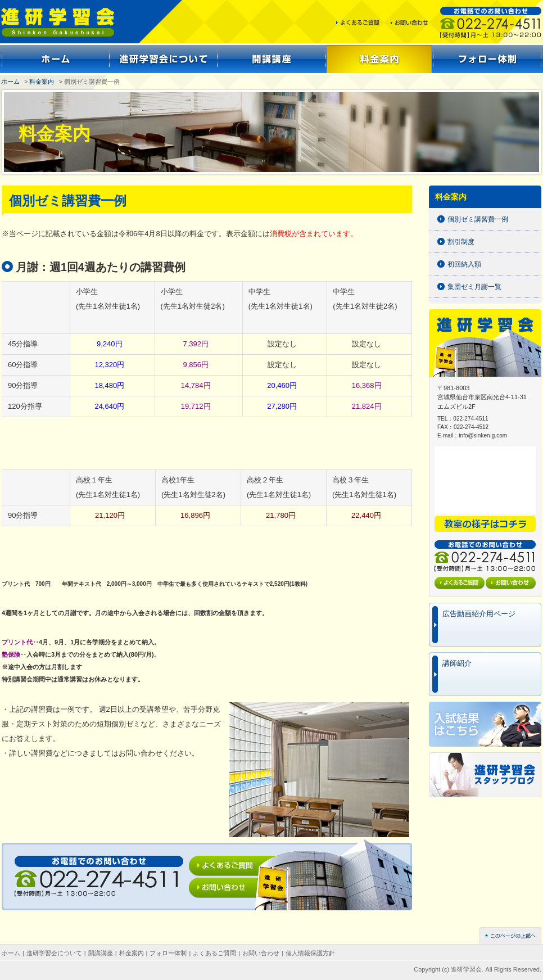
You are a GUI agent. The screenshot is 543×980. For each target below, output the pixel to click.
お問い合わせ (261, 953)
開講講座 (101, 953)
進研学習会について (54, 953)
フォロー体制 (168, 953)
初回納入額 (464, 264)
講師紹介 (457, 663)
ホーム (10, 82)
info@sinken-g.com (483, 435)
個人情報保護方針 (310, 953)
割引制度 (461, 242)
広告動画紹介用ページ (479, 614)
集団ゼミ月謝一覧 (474, 287)
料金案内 (42, 82)
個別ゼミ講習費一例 (478, 219)
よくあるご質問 (214, 953)
